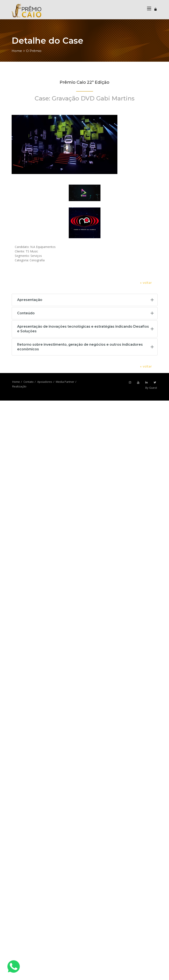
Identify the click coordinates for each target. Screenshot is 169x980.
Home (17, 51)
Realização (19, 386)
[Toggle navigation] (155, 9)
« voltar (146, 283)
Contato (29, 382)
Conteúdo (26, 313)
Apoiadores (45, 382)
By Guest (151, 388)
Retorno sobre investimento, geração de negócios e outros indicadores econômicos (80, 347)
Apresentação (30, 300)
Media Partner (65, 382)
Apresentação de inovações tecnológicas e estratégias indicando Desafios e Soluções (83, 329)
